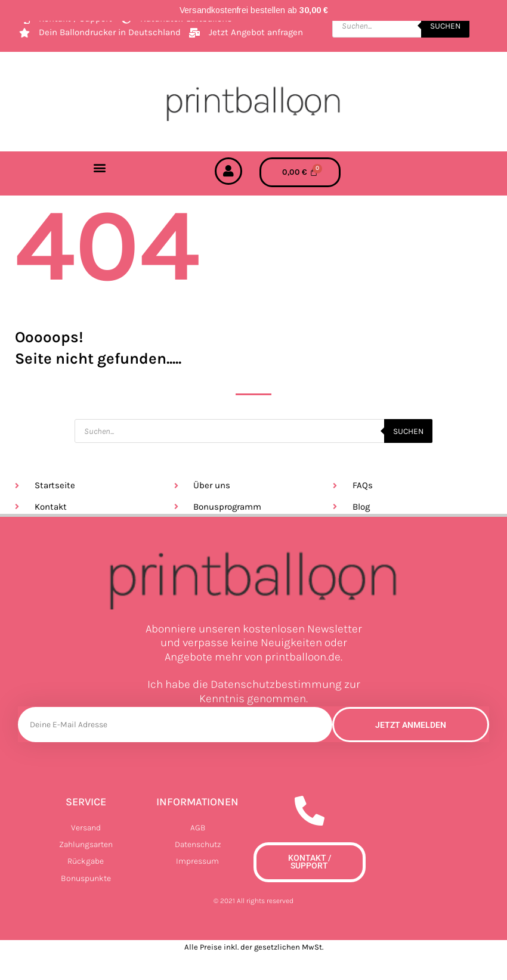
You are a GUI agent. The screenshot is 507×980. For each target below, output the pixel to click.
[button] (100, 167)
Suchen (445, 26)
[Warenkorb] (300, 172)
